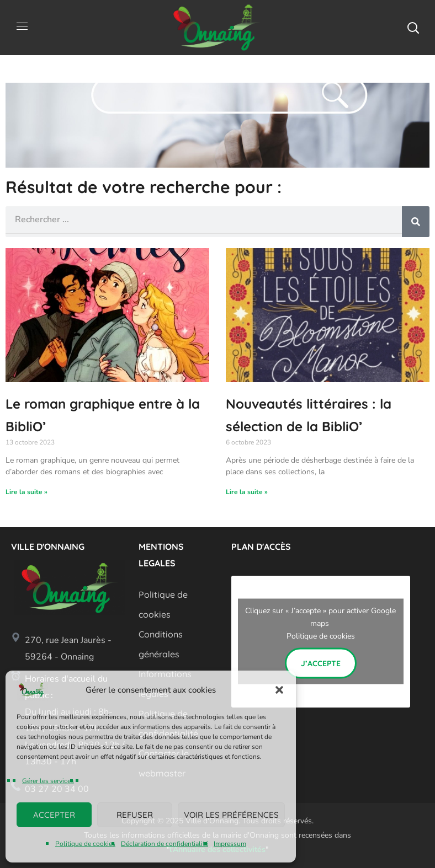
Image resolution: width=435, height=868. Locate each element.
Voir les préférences (231, 815)
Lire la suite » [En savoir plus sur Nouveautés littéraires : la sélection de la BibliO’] (247, 492)
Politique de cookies (85, 844)
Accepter (54, 815)
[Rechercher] (416, 222)
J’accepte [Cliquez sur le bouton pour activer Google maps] (321, 663)
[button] (279, 690)
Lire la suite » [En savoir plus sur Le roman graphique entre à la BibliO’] (26, 492)
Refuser (135, 815)
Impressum (230, 844)
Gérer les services (48, 781)
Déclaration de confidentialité (165, 844)
